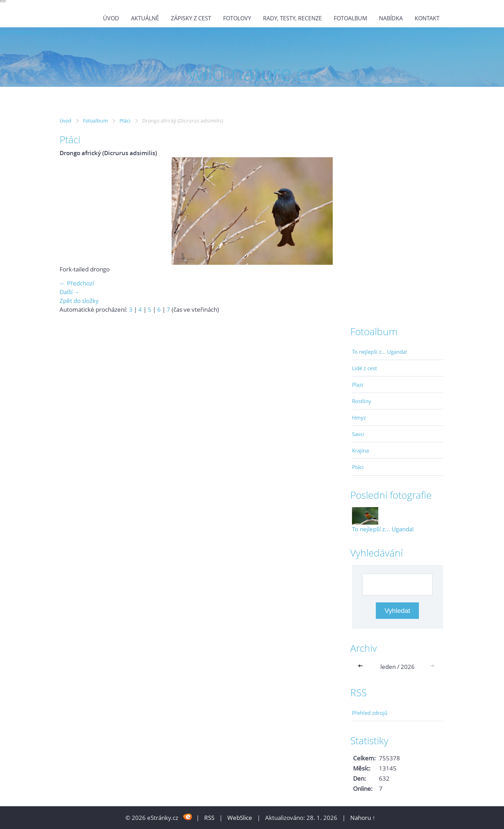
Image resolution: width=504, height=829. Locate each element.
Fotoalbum (350, 18)
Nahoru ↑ (363, 818)
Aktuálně (145, 18)
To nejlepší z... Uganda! (379, 352)
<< (362, 667)
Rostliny (362, 401)
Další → (70, 292)
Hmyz (359, 417)
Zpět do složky (79, 301)
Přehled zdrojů (370, 713)
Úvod (111, 18)
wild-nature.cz (20, 32)
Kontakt (427, 18)
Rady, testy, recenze (292, 18)
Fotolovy (237, 18)
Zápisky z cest (191, 18)
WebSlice (240, 818)
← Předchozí (77, 283)
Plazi (358, 385)
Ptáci (125, 121)
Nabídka (391, 18)
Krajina (360, 450)
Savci (358, 434)
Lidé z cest (364, 368)
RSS (209, 818)
